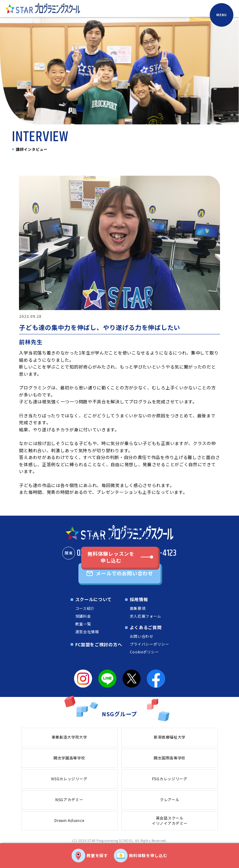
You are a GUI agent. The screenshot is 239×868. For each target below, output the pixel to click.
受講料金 (83, 616)
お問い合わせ (142, 636)
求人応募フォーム (146, 616)
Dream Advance (69, 820)
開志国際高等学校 (170, 758)
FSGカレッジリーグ (170, 779)
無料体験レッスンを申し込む (111, 557)
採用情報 (139, 599)
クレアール (170, 799)
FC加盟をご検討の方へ (99, 644)
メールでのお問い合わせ (124, 573)
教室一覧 (83, 624)
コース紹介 (85, 608)
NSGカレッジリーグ (69, 779)
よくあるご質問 (146, 627)
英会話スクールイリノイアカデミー (170, 820)
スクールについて (94, 599)
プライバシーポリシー (150, 644)
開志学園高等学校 (69, 758)
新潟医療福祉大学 (170, 737)
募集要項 (138, 608)
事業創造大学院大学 (69, 737)
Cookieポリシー (144, 652)
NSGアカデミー (69, 799)
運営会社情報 (87, 631)
